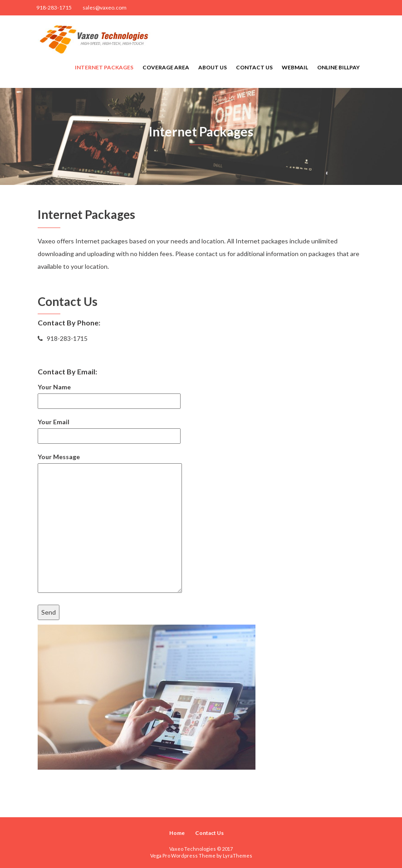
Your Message (110, 524)
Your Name (109, 394)
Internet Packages (104, 67)
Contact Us (254, 67)
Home (177, 833)
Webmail (295, 67)
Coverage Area (166, 67)
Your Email (109, 429)
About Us (213, 67)
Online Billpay (338, 67)
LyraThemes (238, 856)
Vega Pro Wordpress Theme (183, 856)
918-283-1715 (54, 7)
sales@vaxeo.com (105, 7)
